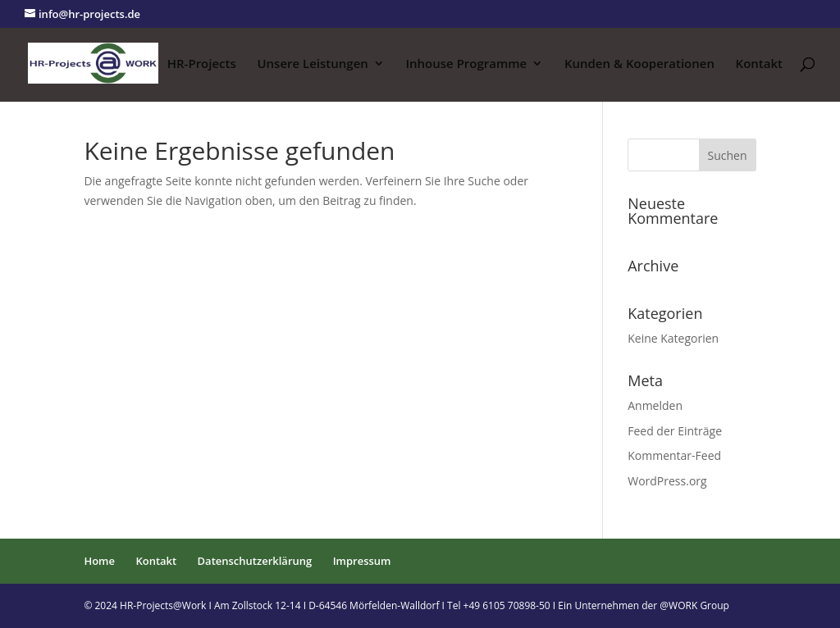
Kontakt (759, 64)
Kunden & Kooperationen (639, 64)
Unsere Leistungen (312, 64)
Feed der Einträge (675, 431)
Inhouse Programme (466, 64)
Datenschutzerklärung (255, 561)
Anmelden (655, 405)
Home (99, 561)
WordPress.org (667, 481)
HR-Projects (202, 64)
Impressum (362, 561)
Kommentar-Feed (674, 455)
